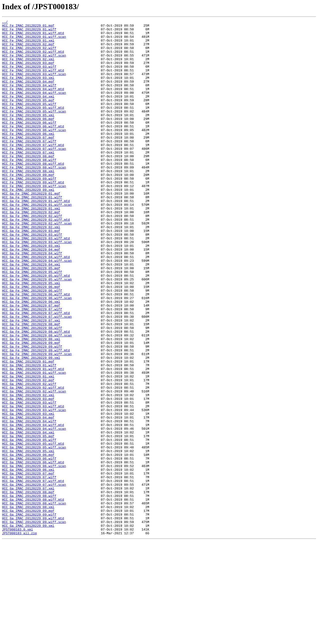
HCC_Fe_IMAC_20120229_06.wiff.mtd (33, 148)
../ (5, 22)
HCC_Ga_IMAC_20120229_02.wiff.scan (34, 466)
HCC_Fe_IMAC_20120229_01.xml (28, 45)
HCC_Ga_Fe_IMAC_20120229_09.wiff (32, 412)
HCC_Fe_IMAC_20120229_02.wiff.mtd (33, 58)
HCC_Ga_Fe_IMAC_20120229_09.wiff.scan (37, 421)
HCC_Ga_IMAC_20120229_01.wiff (29, 434)
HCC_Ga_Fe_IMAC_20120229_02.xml (31, 269)
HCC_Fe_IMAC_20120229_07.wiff (29, 166)
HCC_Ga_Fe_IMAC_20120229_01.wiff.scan (37, 242)
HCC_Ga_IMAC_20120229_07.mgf (28, 564)
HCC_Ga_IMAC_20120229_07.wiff (29, 569)
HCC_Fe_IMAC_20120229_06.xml (28, 157)
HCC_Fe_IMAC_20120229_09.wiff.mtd (33, 215)
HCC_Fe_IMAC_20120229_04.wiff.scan (34, 107)
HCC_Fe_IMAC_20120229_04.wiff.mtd (33, 103)
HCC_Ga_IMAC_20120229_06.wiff (29, 546)
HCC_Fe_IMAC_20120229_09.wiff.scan (34, 219)
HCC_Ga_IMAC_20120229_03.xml (28, 493)
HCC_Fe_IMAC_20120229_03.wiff (29, 76)
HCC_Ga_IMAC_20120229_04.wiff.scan (34, 511)
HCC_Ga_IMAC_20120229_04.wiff (29, 502)
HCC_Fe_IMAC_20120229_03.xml (28, 90)
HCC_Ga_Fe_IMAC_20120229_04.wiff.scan (37, 309)
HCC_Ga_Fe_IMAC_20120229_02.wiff (32, 255)
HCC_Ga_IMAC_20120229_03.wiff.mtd (33, 484)
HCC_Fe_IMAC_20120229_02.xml (28, 67)
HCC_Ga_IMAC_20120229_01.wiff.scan (34, 443)
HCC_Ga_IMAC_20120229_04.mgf (28, 497)
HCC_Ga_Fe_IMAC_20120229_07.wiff (32, 367)
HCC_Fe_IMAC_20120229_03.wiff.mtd (33, 81)
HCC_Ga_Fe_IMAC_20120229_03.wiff (32, 278)
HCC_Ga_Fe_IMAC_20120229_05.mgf (31, 318)
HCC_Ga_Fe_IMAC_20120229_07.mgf (31, 363)
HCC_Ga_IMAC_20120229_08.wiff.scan (34, 600)
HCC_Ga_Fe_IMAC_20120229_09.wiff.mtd (36, 417)
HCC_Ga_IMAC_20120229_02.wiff (29, 457)
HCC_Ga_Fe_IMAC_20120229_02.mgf (31, 251)
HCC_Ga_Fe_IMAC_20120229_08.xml (31, 403)
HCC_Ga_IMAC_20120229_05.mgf (28, 520)
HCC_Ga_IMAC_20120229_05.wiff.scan (34, 533)
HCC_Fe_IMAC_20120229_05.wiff (29, 121)
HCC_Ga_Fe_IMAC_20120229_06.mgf (31, 340)
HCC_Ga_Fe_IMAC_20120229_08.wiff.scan (37, 399)
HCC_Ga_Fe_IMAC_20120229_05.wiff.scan (37, 331)
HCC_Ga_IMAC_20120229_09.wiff (29, 614)
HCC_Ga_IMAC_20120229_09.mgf (28, 609)
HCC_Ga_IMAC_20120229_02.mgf (28, 452)
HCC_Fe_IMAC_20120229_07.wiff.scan (34, 175)
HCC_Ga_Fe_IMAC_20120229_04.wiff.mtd (36, 305)
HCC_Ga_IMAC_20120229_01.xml (28, 448)
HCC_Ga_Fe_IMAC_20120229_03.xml (31, 291)
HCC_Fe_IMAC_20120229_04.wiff (29, 99)
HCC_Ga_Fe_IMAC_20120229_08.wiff (32, 390)
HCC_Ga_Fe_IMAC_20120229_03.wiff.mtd (36, 282)
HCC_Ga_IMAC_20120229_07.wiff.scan (34, 578)
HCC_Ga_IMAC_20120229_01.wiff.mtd (33, 439)
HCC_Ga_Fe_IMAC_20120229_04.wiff (32, 300)
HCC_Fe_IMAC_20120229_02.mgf (28, 49)
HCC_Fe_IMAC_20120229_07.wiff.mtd (33, 170)
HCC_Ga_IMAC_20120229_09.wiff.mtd (33, 618)
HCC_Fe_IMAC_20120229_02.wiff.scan (34, 63)
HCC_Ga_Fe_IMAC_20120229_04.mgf (31, 296)
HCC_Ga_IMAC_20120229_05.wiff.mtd (33, 529)
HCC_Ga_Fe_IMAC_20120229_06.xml (31, 358)
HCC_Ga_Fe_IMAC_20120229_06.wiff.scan (37, 354)
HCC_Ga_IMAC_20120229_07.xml (28, 582)
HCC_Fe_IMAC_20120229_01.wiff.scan (34, 40)
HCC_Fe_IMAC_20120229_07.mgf (28, 161)
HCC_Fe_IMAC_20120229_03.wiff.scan (34, 85)
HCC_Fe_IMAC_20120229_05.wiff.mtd (33, 125)
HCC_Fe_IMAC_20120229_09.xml (28, 224)
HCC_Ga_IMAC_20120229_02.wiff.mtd (33, 461)
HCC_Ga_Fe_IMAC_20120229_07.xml (31, 381)
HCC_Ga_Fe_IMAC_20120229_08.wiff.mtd (36, 394)
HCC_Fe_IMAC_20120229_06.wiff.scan (34, 152)
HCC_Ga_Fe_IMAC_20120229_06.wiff (32, 345)
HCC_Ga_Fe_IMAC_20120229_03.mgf (31, 273)
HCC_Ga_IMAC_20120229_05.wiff (29, 524)
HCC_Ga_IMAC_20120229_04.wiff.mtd (33, 506)
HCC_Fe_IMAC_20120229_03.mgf (28, 72)
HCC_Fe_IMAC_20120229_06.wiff (29, 143)
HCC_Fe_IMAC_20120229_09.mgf (28, 206)
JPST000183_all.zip (19, 636)
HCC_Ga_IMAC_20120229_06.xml (28, 560)
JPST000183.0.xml (18, 632)
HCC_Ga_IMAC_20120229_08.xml (28, 605)
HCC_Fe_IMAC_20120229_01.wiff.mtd (33, 36)
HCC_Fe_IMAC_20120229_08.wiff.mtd (33, 193)
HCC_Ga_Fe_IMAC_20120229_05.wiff (32, 322)
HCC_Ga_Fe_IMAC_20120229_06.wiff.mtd (36, 349)
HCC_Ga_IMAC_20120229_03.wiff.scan (34, 488)
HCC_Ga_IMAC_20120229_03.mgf (28, 475)
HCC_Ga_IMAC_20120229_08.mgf (28, 587)
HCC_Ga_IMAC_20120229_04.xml (28, 515)
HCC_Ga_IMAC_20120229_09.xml (28, 627)
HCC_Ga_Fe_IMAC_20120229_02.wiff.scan (37, 264)
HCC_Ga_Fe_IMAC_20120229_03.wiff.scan (37, 287)
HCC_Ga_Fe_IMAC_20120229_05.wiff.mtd (36, 327)
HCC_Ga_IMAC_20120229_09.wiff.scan (34, 623)
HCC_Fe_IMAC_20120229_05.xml (28, 134)
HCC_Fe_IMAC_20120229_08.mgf (28, 184)
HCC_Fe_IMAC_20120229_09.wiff (29, 211)
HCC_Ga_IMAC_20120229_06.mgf (28, 542)
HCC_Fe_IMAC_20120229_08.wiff (29, 188)
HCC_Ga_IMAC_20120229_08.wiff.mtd (33, 596)
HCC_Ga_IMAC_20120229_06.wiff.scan (34, 555)
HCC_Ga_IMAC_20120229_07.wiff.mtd (33, 573)
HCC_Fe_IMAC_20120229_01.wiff (29, 31)
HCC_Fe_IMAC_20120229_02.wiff (29, 54)
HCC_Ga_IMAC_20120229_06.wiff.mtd (33, 551)
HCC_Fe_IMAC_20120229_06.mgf (28, 139)
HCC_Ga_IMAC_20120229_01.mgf (28, 430)
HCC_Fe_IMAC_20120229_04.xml (28, 112)
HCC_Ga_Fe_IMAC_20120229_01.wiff (32, 233)
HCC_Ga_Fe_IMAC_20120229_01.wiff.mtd (36, 237)
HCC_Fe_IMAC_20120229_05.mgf (28, 116)
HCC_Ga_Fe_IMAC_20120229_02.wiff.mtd (36, 260)
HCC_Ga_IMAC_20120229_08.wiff (29, 591)
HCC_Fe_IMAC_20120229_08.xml (28, 202)
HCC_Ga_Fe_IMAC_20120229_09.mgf (31, 408)
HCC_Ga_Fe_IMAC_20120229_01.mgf (31, 228)
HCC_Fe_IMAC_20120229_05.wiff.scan (34, 130)
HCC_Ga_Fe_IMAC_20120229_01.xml (31, 246)
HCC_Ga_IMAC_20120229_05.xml (28, 537)
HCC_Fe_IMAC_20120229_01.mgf (28, 27)
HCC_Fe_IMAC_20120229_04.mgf (28, 94)
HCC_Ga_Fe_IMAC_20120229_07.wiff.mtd (36, 372)
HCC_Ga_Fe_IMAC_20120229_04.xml (31, 314)
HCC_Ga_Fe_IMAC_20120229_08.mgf (31, 385)
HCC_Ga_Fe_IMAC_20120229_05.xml (31, 336)
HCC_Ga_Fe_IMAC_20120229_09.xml (31, 426)
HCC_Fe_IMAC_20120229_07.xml (28, 179)
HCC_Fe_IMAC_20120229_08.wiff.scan (34, 197)
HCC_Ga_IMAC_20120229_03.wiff (29, 479)
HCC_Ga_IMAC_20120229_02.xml (28, 470)
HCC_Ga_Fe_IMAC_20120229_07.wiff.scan (37, 376)
